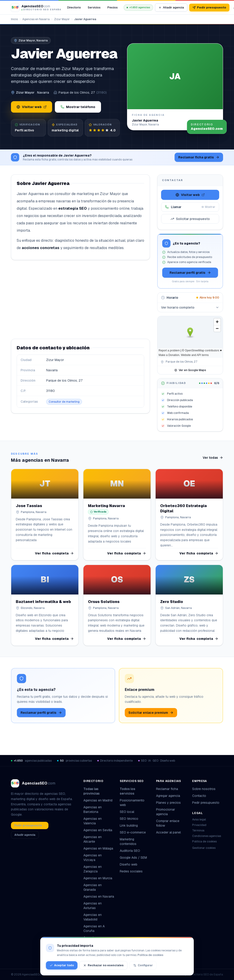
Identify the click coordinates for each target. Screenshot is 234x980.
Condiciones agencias (207, 836)
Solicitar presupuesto (190, 219)
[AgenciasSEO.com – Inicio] (36, 8)
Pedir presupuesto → (30, 825)
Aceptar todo (62, 965)
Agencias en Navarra (36, 19)
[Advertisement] (80, 299)
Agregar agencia (168, 796)
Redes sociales (131, 871)
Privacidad (199, 825)
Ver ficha (54, 553)
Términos (198, 831)
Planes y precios (168, 803)
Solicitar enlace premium (151, 713)
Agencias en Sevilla (98, 830)
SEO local (127, 812)
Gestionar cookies (204, 848)
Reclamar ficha (167, 789)
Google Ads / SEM (133, 858)
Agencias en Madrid (98, 800)
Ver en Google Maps (190, 370)
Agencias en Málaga (98, 848)
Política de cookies (204, 842)
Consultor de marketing (64, 402)
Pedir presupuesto (209, 7)
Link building (129, 825)
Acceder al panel (168, 832)
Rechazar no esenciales (103, 965)
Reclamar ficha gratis (199, 157)
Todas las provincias (99, 791)
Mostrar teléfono (78, 107)
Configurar (143, 965)
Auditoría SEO (130, 851)
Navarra (43, 92)
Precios (113, 7)
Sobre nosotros (204, 789)
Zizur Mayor (62, 19)
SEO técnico (129, 819)
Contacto (199, 796)
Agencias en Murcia (98, 878)
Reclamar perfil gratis (190, 273)
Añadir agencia (171, 7)
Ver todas (213, 458)
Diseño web (129, 864)
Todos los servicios (135, 791)
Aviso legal (199, 820)
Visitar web (32, 107)
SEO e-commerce (133, 832)
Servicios (94, 7)
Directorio (74, 7)
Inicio (14, 19)
